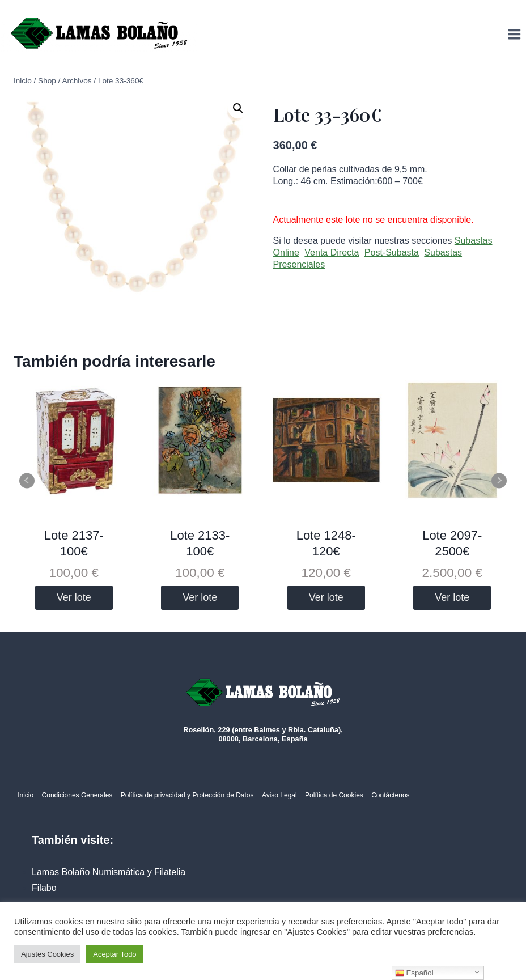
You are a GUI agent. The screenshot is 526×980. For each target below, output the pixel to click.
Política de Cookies (334, 795)
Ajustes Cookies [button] (47, 954)
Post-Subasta (392, 253)
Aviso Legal (279, 795)
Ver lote (74, 597)
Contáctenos (390, 795)
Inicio (26, 795)
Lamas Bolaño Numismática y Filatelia (109, 872)
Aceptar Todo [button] (114, 954)
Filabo (44, 888)
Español (414, 973)
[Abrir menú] (514, 34)
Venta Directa (332, 253)
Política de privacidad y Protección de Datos (187, 795)
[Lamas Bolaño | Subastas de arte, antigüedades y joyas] (99, 34)
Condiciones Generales (77, 795)
